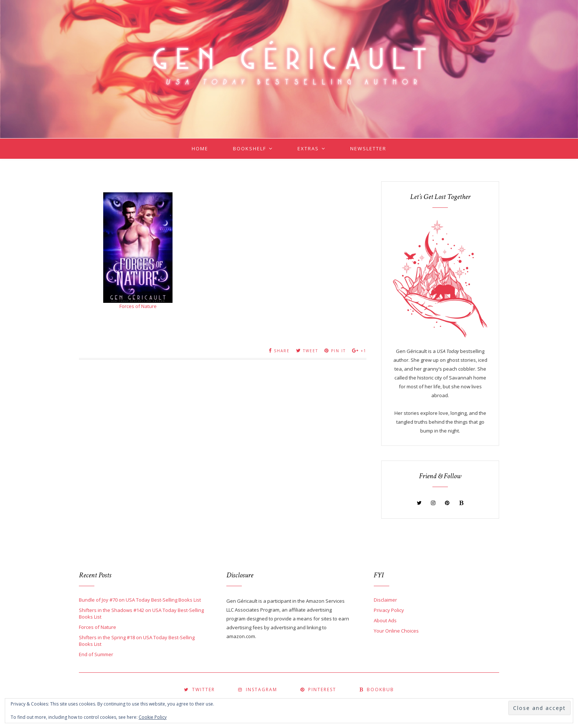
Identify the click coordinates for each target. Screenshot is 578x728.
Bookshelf (250, 148)
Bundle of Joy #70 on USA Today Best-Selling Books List (140, 600)
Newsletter (368, 148)
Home (200, 148)
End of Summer (96, 654)
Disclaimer (385, 600)
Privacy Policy (389, 610)
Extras (308, 148)
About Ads (385, 620)
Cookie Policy (153, 717)
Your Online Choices (396, 631)
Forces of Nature (138, 306)
